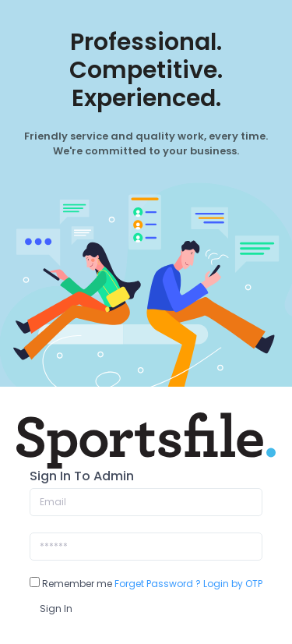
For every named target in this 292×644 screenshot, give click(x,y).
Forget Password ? (158, 584)
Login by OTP (233, 584)
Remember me (71, 584)
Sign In (56, 609)
